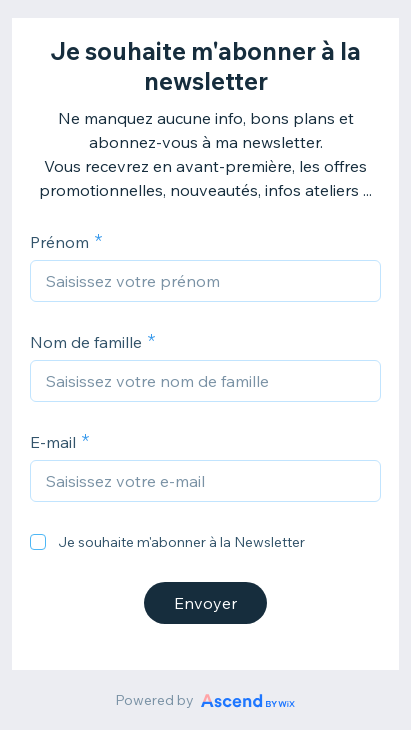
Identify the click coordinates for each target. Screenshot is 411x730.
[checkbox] (38, 542)
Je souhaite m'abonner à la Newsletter (181, 542)
